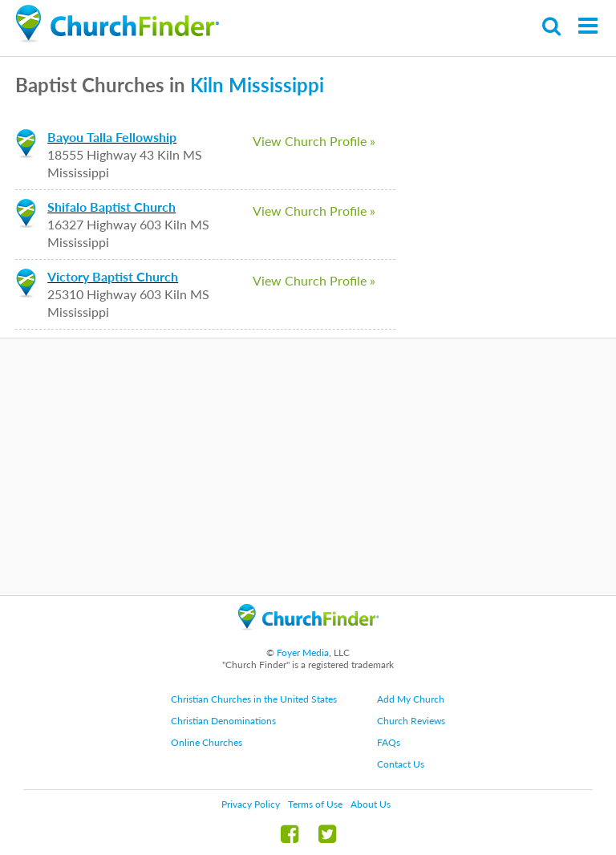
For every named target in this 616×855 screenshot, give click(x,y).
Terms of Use (315, 804)
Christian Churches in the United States (254, 699)
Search (552, 26)
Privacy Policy (251, 804)
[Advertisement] (308, 467)
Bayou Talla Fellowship (112, 137)
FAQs (389, 742)
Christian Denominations (223, 721)
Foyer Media (303, 652)
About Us (371, 804)
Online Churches (207, 742)
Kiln (207, 85)
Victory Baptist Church (113, 276)
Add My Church (411, 699)
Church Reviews (411, 721)
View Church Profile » (314, 141)
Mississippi (276, 85)
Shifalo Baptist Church (111, 207)
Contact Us (401, 764)
